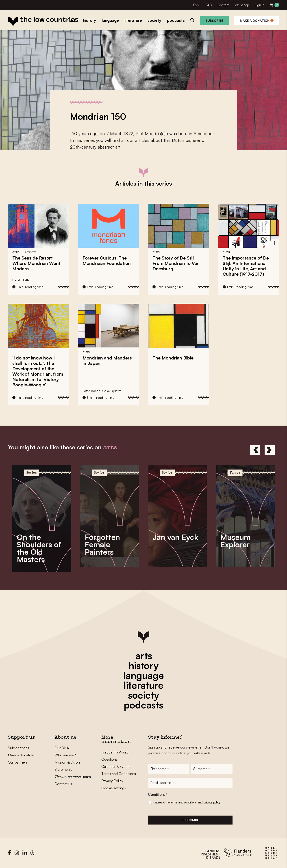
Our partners (18, 762)
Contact (223, 5)
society (143, 695)
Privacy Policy (112, 781)
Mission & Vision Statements (67, 766)
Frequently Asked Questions (115, 756)
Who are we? (65, 755)
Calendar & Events (116, 766)
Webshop (242, 5)
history (143, 665)
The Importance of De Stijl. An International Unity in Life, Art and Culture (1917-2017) (246, 266)
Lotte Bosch (91, 391)
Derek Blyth (21, 280)
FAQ (209, 5)
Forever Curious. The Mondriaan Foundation (107, 261)
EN (195, 5)
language (143, 675)
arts (144, 656)
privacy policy (212, 802)
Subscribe (214, 21)
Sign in (259, 5)
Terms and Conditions (119, 774)
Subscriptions (18, 748)
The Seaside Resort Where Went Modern (36, 263)
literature (143, 685)
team (73, 777)
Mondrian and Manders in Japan (107, 360)
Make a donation (257, 21)
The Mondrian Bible (173, 358)
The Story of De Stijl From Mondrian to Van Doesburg (176, 263)
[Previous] (255, 450)
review (30, 252)
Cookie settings (114, 788)
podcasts (143, 705)
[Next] (270, 450)
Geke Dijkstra (112, 391)
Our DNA (62, 748)
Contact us (63, 784)
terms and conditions (184, 802)
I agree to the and (187, 802)
